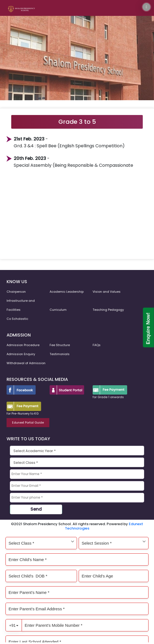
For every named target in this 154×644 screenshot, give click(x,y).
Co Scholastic (17, 319)
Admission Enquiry (21, 354)
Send (36, 509)
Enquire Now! (148, 328)
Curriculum (58, 310)
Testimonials (60, 354)
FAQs (97, 345)
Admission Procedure (23, 345)
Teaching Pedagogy (108, 310)
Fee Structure (60, 345)
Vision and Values (107, 292)
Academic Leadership (67, 292)
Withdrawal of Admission (26, 363)
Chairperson (16, 292)
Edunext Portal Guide (28, 422)
